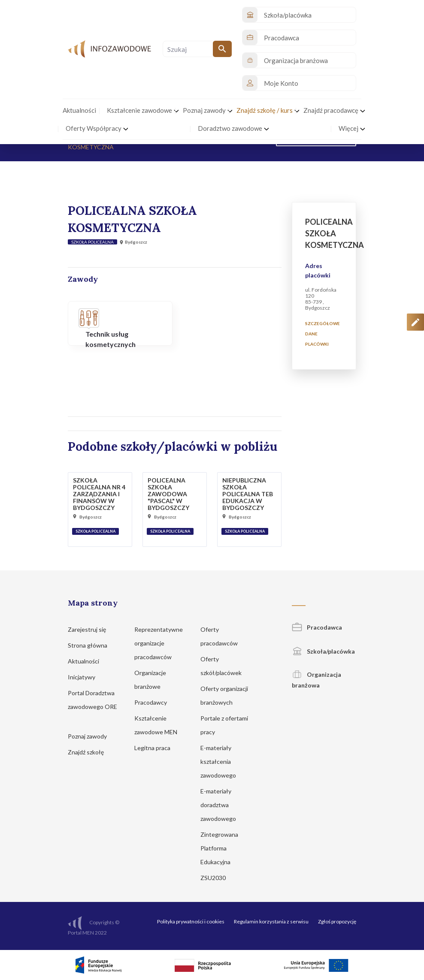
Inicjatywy (86, 677)
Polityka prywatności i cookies (191, 921)
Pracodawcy (155, 702)
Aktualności (88, 661)
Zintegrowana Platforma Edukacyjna (220, 848)
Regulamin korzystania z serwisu (271, 921)
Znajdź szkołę (90, 752)
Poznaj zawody (91, 736)
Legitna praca (152, 748)
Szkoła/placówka (323, 651)
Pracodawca (317, 627)
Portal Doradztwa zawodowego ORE (92, 707)
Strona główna (92, 645)
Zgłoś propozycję (337, 921)
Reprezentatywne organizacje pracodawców (159, 643)
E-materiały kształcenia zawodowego (222, 761)
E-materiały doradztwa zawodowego (222, 805)
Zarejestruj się (91, 629)
